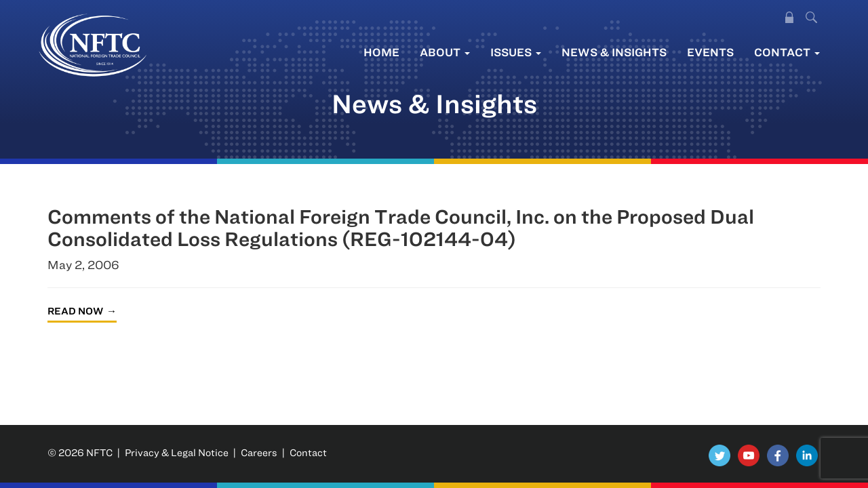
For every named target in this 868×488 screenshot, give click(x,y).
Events (710, 52)
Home (381, 52)
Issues (516, 52)
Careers (259, 452)
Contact (787, 52)
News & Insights (614, 52)
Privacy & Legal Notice (177, 452)
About (445, 52)
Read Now (75, 311)
